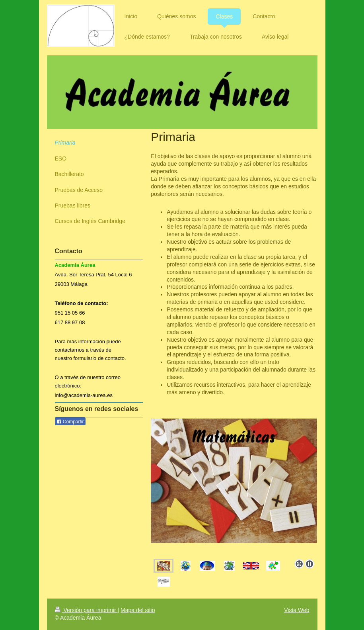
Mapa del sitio (138, 610)
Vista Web (297, 610)
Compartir (70, 422)
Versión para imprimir (86, 610)
